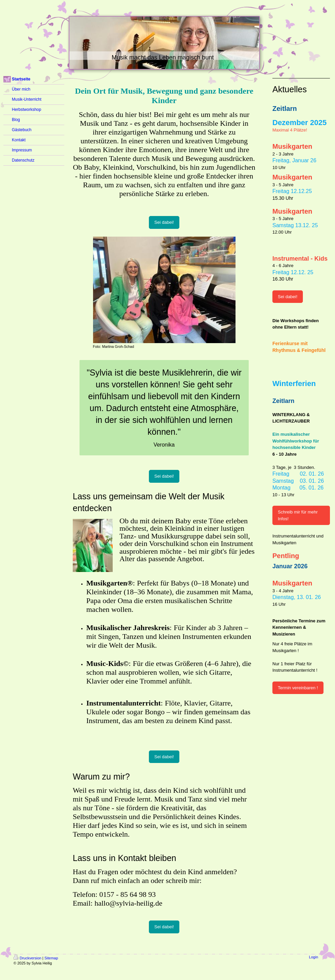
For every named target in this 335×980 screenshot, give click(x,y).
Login (314, 957)
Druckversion (27, 958)
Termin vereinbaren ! (298, 688)
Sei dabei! (164, 222)
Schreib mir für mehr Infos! (298, 515)
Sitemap (51, 958)
